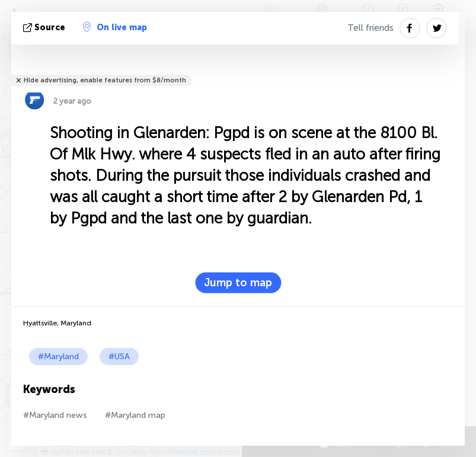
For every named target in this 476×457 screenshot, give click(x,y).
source (45, 28)
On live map (115, 27)
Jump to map (238, 283)
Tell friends (370, 28)
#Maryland (58, 357)
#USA (119, 357)
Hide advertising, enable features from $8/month (105, 80)
